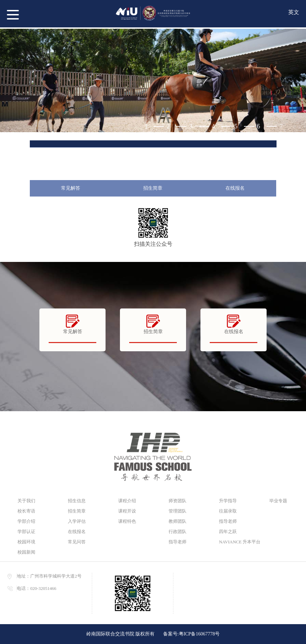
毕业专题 (278, 501)
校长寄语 (26, 511)
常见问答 (77, 542)
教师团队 (178, 521)
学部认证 (26, 532)
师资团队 (178, 501)
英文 (294, 12)
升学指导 (228, 501)
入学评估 (77, 521)
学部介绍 (26, 521)
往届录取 (228, 511)
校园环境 (26, 542)
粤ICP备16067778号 (199, 634)
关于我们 (26, 501)
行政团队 (178, 532)
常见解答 (71, 188)
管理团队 (178, 511)
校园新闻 (26, 552)
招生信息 (77, 501)
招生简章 (153, 188)
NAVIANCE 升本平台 (237, 542)
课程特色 (127, 521)
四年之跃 (228, 532)
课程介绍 (127, 501)
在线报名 (235, 188)
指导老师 (178, 542)
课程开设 (127, 511)
